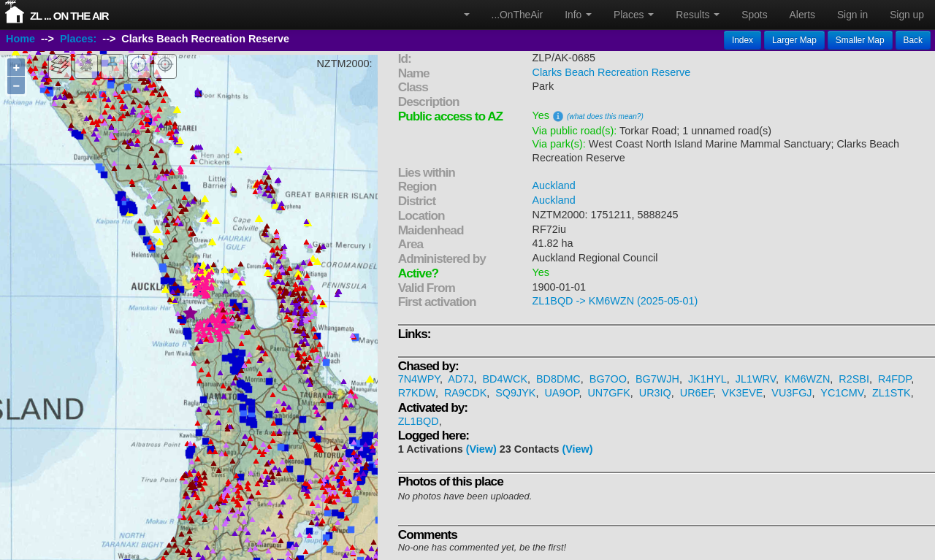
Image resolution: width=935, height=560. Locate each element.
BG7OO (608, 379)
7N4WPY (419, 379)
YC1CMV (842, 393)
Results (698, 15)
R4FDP (894, 379)
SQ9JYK (515, 393)
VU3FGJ (791, 393)
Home (20, 39)
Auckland (554, 185)
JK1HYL (707, 379)
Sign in (852, 15)
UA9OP (561, 393)
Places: (78, 39)
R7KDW (417, 393)
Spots (754, 15)
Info (578, 15)
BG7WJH (657, 379)
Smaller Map (860, 40)
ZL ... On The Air (69, 16)
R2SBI (854, 379)
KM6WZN (807, 379)
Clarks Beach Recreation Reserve (612, 72)
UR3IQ (655, 393)
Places (634, 15)
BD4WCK (505, 379)
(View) (481, 449)
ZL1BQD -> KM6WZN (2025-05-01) (615, 301)
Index (743, 40)
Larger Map (794, 40)
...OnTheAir (518, 15)
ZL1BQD (419, 421)
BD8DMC (558, 379)
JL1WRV (756, 379)
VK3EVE (742, 393)
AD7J (461, 379)
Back (913, 40)
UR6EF (697, 393)
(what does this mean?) (605, 116)
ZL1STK (892, 393)
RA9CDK (465, 393)
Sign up (907, 15)
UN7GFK (608, 393)
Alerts (802, 15)
